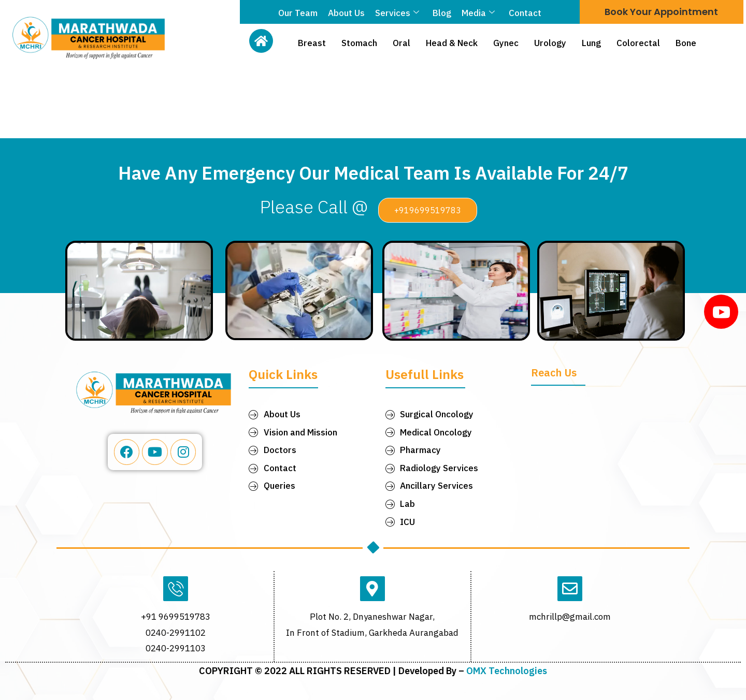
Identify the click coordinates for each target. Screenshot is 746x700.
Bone (686, 43)
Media (478, 13)
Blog (442, 13)
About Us (346, 13)
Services (397, 13)
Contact (525, 13)
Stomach (359, 43)
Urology (550, 43)
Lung (591, 43)
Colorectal (638, 43)
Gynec (506, 43)
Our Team (298, 13)
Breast (312, 43)
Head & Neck (452, 43)
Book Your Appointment (661, 12)
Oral (401, 43)
